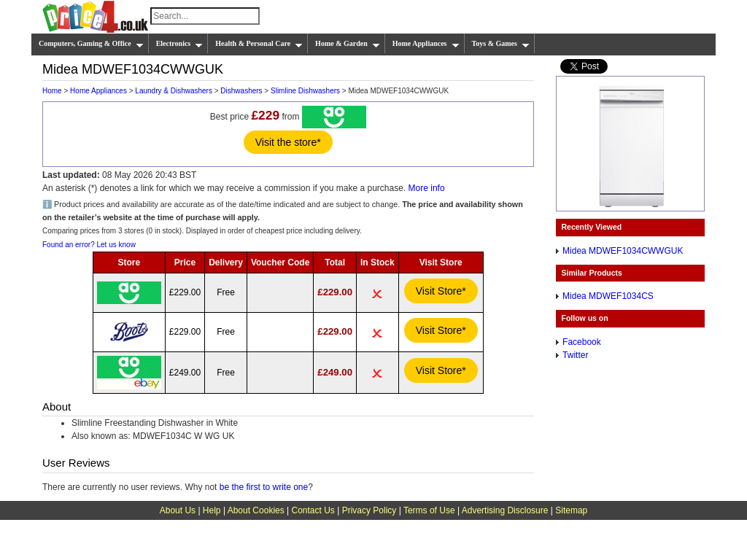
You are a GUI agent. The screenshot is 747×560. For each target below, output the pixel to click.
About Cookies (256, 510)
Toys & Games (501, 44)
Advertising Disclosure (505, 510)
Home (52, 91)
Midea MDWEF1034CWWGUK (623, 251)
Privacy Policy (369, 510)
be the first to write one (264, 487)
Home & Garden (348, 44)
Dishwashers (241, 91)
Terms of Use (429, 510)
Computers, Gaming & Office (91, 44)
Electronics (180, 44)
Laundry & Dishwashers (174, 91)
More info (427, 188)
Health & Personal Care (259, 44)
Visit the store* (288, 142)
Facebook (582, 342)
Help (212, 510)
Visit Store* (441, 291)
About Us (178, 510)
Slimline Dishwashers (305, 91)
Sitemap (571, 510)
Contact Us (313, 510)
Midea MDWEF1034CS (608, 296)
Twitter (575, 355)
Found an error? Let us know (89, 245)
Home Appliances (426, 44)
